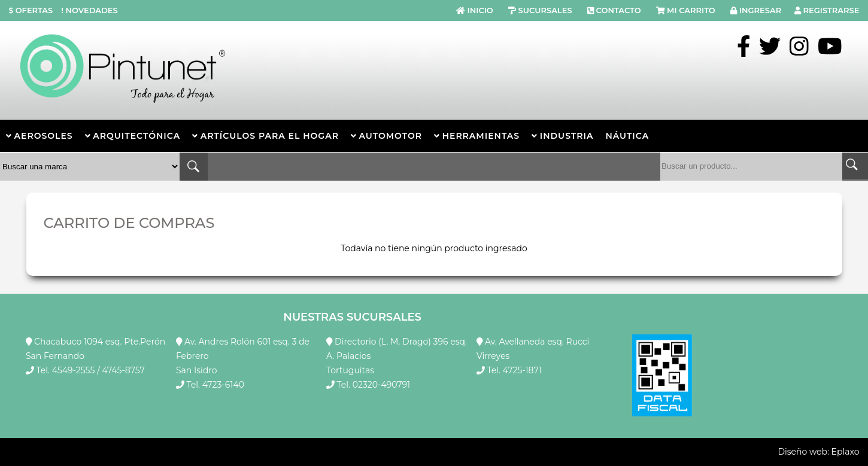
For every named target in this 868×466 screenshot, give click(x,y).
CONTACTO (619, 10)
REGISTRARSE (831, 10)
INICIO (480, 10)
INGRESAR (760, 10)
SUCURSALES (545, 10)
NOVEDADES (89, 10)
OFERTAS (31, 10)
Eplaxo (846, 452)
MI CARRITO (691, 10)
